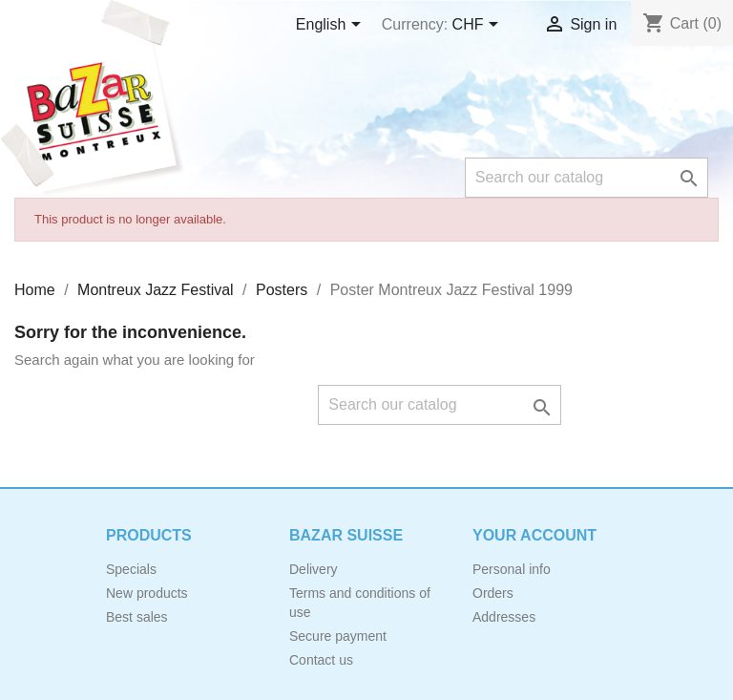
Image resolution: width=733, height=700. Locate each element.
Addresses (504, 617)
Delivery (314, 569)
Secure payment (338, 636)
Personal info (512, 569)
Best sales (137, 617)
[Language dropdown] (332, 26)
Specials (131, 569)
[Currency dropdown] (479, 26)
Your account (534, 535)
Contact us (321, 660)
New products (147, 593)
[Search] (586, 178)
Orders (493, 593)
